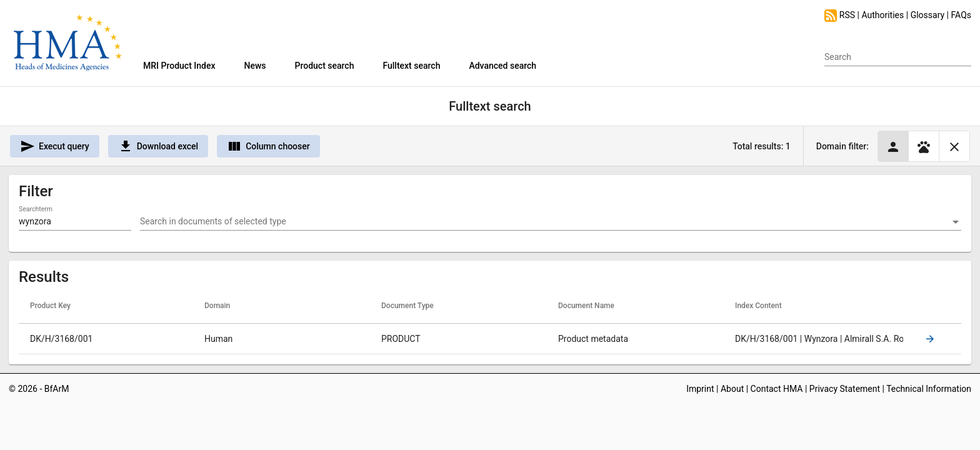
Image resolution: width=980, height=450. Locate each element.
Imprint (700, 389)
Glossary (927, 15)
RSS (841, 15)
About (732, 389)
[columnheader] (107, 306)
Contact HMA (777, 389)
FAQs (962, 15)
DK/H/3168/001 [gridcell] (61, 339)
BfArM (57, 389)
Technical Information (929, 389)
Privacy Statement (845, 389)
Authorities (882, 15)
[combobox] (551, 222)
